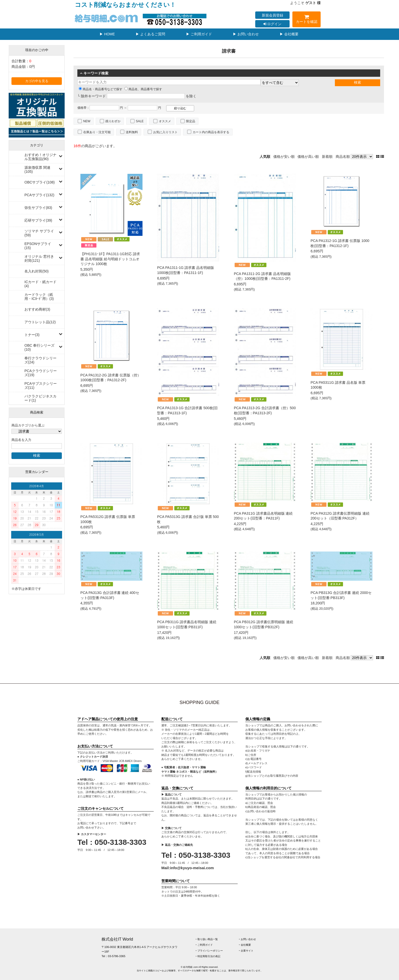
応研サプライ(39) (38, 220)
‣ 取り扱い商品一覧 (207, 939)
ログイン (273, 24)
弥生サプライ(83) (38, 208)
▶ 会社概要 (289, 34)
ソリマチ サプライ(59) (39, 233)
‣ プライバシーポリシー (209, 951)
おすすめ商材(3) (37, 309)
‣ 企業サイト (246, 951)
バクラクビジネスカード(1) (40, 398)
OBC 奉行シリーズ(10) (39, 347)
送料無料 (132, 132)
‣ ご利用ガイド (204, 945)
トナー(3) (32, 335)
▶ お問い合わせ (246, 34)
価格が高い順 (308, 157)
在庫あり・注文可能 (97, 132)
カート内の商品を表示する (211, 132)
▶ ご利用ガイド (199, 34)
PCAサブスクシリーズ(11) (41, 386)
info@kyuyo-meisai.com (192, 868)
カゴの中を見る (37, 81)
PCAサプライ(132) (39, 195)
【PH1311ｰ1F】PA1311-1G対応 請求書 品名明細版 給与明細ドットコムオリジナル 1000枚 (110, 259)
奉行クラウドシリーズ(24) (40, 360)
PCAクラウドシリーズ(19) (41, 373)
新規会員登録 (273, 15)
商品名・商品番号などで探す (101, 89)
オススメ (165, 121)
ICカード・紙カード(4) (40, 284)
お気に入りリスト (165, 132)
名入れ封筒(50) (37, 271)
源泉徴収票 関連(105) (37, 170)
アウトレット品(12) (40, 322)
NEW (87, 121)
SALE (140, 121)
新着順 (327, 157)
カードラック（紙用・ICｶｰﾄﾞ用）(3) (39, 297)
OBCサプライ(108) (40, 182)
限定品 (191, 121)
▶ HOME (107, 34)
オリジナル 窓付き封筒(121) (39, 258)
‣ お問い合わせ (247, 939)
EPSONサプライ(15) (38, 246)
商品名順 (343, 157)
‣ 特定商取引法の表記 (208, 956)
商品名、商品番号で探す (143, 89)
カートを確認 (307, 20)
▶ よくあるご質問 (150, 34)
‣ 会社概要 (245, 945)
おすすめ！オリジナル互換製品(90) (40, 157)
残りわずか (113, 121)
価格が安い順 (284, 157)
